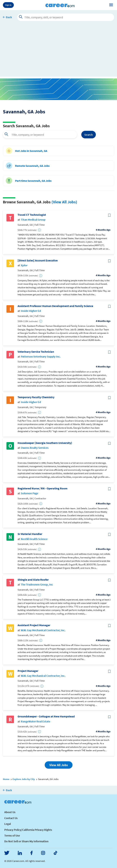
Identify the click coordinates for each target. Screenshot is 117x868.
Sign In (8, 5)
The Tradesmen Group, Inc (37, 585)
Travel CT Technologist (32, 215)
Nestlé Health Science (34, 539)
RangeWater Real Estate (36, 721)
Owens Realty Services (35, 448)
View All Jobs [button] (59, 765)
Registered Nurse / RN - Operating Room (43, 488)
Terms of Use (12, 835)
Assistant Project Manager (34, 625)
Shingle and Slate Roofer (33, 580)
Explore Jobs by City (24, 779)
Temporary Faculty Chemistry (36, 397)
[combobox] (40, 135)
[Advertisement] (58, 51)
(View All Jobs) (64, 202)
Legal (8, 824)
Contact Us (11, 818)
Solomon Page (30, 493)
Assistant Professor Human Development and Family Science (55, 306)
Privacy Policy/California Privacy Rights (28, 830)
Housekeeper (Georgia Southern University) (45, 443)
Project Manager (28, 671)
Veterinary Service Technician (36, 352)
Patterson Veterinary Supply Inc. (41, 357)
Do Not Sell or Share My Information (26, 841)
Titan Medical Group (33, 220)
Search (89, 135)
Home (6, 779)
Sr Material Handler (30, 534)
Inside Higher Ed (31, 311)
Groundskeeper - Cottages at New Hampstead (46, 716)
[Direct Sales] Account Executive (38, 260)
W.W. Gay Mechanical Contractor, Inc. (43, 630)
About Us (10, 812)
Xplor (24, 265)
